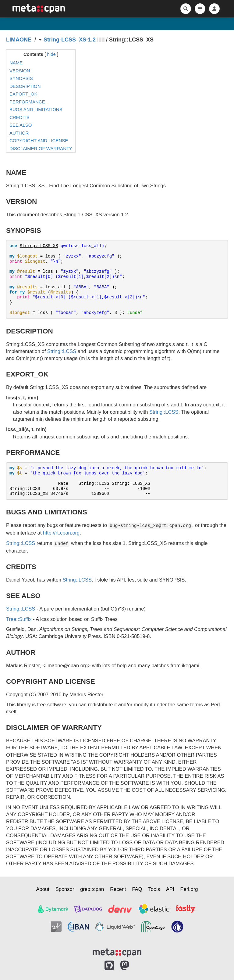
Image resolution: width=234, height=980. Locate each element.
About (43, 889)
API (170, 889)
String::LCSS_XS (39, 246)
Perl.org (189, 889)
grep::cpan (92, 889)
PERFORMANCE (27, 102)
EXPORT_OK (23, 94)
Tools (154, 889)
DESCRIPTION (25, 86)
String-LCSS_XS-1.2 (70, 40)
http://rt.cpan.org (61, 533)
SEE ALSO (21, 125)
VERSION (20, 71)
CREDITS (19, 117)
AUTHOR (19, 133)
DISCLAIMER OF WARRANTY (41, 148)
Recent (118, 889)
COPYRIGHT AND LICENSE (39, 141)
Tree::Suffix (19, 619)
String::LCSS (62, 351)
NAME (16, 63)
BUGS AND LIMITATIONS (36, 109)
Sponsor (65, 889)
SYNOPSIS (21, 78)
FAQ (137, 889)
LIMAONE (19, 40)
